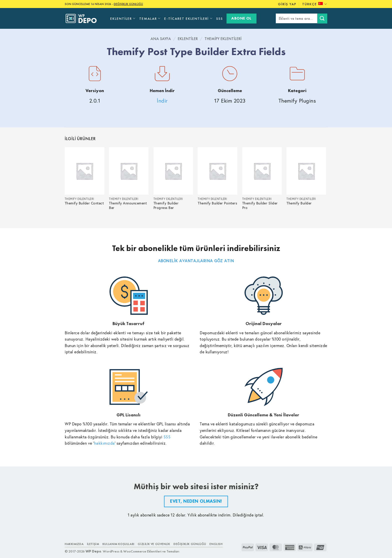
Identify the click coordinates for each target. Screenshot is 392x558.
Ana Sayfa (161, 39)
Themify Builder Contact (84, 203)
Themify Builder (299, 203)
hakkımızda (104, 443)
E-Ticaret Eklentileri (188, 18)
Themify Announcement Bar (128, 206)
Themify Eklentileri (223, 39)
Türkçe (315, 4)
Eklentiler (123, 18)
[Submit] (322, 18)
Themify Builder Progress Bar (166, 206)
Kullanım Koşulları (118, 544)
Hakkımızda (74, 544)
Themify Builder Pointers (217, 203)
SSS (220, 19)
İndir (162, 101)
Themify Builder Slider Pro (260, 206)
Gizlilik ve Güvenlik (154, 544)
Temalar (150, 18)
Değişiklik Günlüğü (190, 544)
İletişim (93, 544)
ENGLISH (216, 544)
